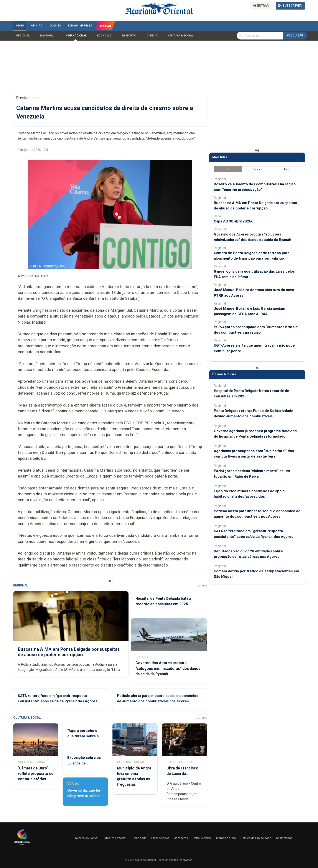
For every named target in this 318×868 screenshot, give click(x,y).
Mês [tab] (286, 169)
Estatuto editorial (114, 838)
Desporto (129, 36)
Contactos (181, 838)
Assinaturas (284, 838)
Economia (104, 36)
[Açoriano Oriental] (22, 846)
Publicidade (139, 838)
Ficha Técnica (202, 838)
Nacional (47, 36)
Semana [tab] (257, 169)
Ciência (152, 36)
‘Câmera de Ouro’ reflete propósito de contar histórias (36, 774)
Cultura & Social (181, 36)
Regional (23, 36)
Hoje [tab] (228, 169)
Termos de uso (226, 838)
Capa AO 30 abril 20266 (234, 221)
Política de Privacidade (256, 838)
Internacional (76, 36)
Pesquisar (295, 35)
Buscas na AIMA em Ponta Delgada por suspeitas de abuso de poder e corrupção (69, 652)
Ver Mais (202, 586)
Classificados (160, 838)
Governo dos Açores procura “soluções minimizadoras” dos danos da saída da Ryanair (168, 668)
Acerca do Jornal (87, 838)
